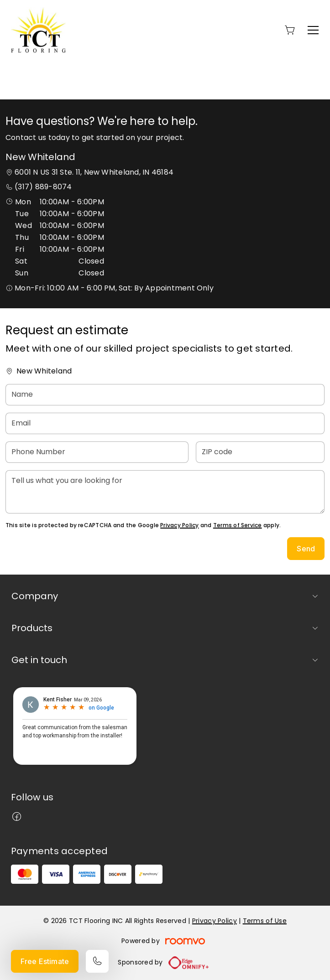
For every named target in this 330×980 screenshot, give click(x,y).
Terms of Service (238, 525)
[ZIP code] (260, 452)
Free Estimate (45, 961)
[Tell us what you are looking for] (165, 492)
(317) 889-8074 (43, 187)
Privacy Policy (179, 525)
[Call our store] (97, 961)
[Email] (165, 423)
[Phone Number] (97, 452)
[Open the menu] (313, 30)
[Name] (165, 395)
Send (306, 549)
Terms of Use (265, 921)
